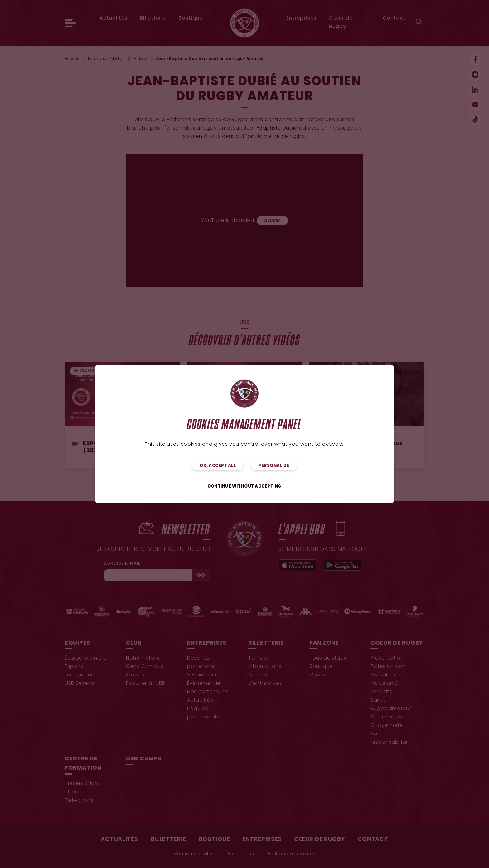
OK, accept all (218, 466)
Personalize (274, 466)
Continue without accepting (244, 486)
